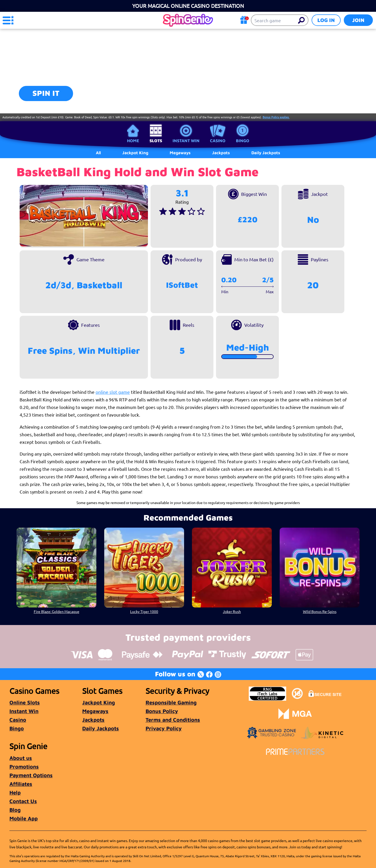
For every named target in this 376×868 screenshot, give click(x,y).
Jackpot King (99, 702)
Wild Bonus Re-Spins (320, 611)
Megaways (95, 711)
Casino (218, 141)
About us (21, 758)
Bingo (243, 141)
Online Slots (25, 702)
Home (133, 141)
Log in (326, 20)
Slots (156, 141)
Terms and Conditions (173, 720)
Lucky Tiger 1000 (144, 611)
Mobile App (24, 818)
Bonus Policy (162, 711)
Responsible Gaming (171, 702)
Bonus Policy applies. (276, 117)
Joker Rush (232, 611)
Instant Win (186, 141)
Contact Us (23, 801)
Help (15, 792)
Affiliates (21, 784)
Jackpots (93, 720)
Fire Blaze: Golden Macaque (57, 611)
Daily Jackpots (101, 728)
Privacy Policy (164, 728)
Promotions (24, 767)
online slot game (113, 392)
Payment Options (31, 775)
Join (358, 20)
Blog (15, 810)
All (98, 153)
